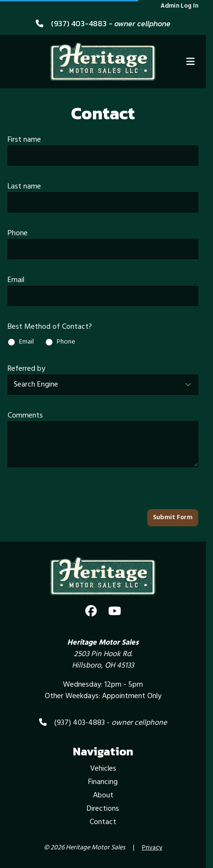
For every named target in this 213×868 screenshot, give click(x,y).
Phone (18, 233)
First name (24, 140)
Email (16, 280)
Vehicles (103, 769)
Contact (103, 822)
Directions (103, 809)
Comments (25, 416)
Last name (24, 187)
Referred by (26, 369)
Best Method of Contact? (50, 327)
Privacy (152, 848)
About (103, 795)
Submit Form (173, 518)
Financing (103, 782)
